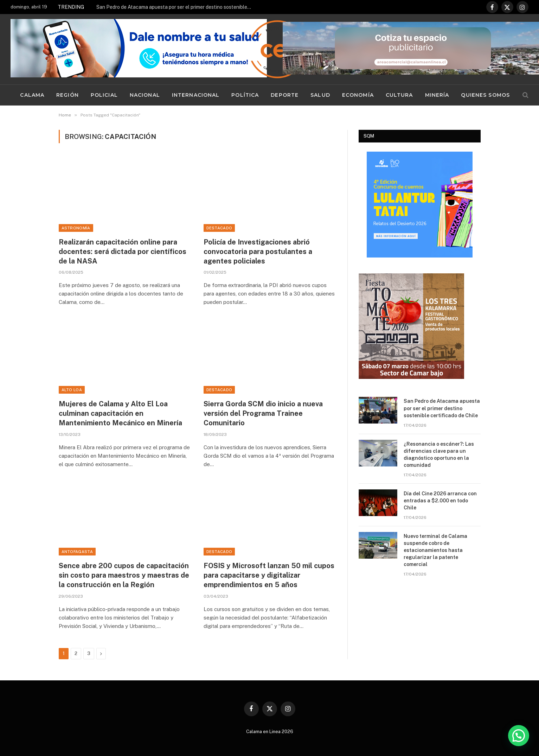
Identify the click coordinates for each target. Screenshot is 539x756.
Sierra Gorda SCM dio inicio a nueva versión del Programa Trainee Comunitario (263, 413)
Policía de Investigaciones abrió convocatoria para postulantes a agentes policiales (258, 252)
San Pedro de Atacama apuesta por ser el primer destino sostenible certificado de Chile (175, 7)
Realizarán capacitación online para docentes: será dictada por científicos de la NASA (123, 252)
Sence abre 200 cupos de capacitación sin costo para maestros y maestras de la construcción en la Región (124, 575)
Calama (32, 95)
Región (68, 95)
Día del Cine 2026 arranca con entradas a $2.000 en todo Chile (440, 501)
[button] (519, 736)
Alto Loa (72, 390)
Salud (320, 95)
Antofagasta (77, 552)
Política (245, 95)
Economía (358, 95)
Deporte (285, 95)
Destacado (219, 228)
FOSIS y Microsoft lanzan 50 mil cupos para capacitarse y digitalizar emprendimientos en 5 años (269, 575)
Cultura (399, 95)
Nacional (145, 95)
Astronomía (76, 228)
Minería (437, 95)
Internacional (196, 95)
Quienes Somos (485, 95)
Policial (104, 95)
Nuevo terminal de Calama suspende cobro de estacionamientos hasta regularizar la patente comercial (435, 550)
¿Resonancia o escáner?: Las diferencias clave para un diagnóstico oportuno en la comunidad (439, 455)
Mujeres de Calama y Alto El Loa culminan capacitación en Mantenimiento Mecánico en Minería (120, 413)
